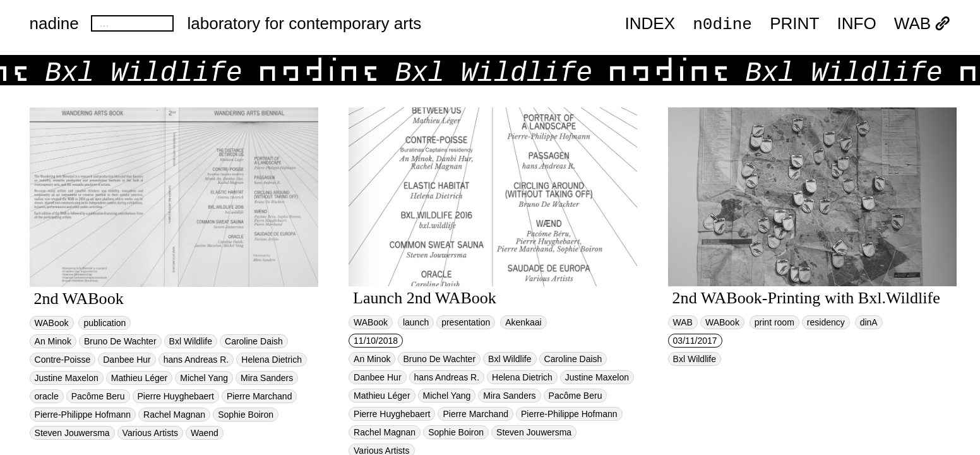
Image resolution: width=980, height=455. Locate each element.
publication (105, 323)
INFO (856, 24)
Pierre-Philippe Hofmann (83, 415)
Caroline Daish (254, 341)
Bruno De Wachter (120, 341)
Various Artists (150, 433)
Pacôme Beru (98, 396)
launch (416, 322)
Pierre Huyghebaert (176, 396)
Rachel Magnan (174, 415)
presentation (466, 322)
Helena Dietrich (272, 360)
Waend (205, 433)
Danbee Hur (127, 360)
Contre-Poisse (63, 360)
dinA (869, 322)
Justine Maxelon (67, 378)
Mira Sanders (267, 378)
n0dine (722, 23)
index (650, 24)
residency (826, 322)
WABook (52, 323)
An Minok (53, 341)
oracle (47, 396)
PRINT (794, 24)
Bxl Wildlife (191, 341)
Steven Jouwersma (72, 433)
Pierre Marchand (260, 396)
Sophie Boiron (246, 415)
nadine (54, 23)
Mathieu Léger (140, 378)
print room (774, 322)
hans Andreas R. (196, 360)
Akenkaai (523, 322)
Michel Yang (204, 378)
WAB (923, 24)
